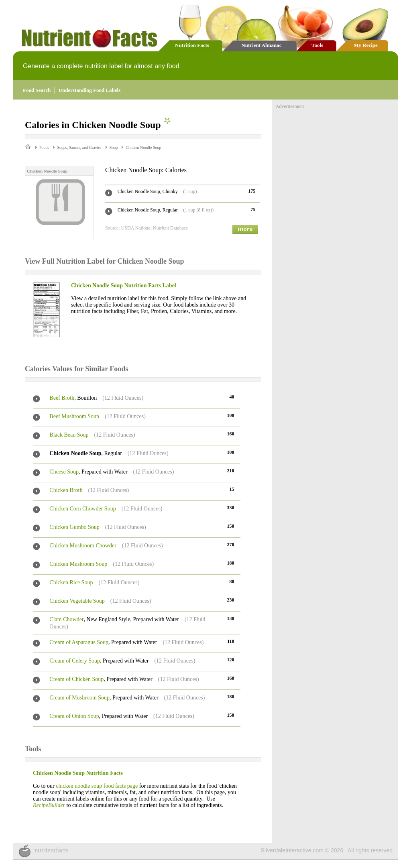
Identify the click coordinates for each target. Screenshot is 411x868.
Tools (317, 45)
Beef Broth (62, 398)
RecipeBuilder (49, 805)
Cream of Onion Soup (74, 716)
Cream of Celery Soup (75, 661)
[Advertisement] (336, 160)
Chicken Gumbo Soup (74, 527)
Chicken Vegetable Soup (77, 601)
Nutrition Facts (192, 45)
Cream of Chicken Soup (76, 679)
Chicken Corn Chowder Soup (82, 509)
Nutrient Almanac (261, 45)
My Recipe (366, 45)
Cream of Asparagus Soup (79, 642)
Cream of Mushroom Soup (79, 698)
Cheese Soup (64, 472)
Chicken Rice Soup (71, 582)
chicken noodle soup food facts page (97, 786)
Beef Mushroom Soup (74, 416)
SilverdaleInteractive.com (292, 850)
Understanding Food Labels (90, 90)
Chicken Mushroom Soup (78, 564)
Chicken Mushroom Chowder (83, 546)
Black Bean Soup (69, 435)
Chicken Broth (66, 490)
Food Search (37, 90)
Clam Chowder (66, 619)
